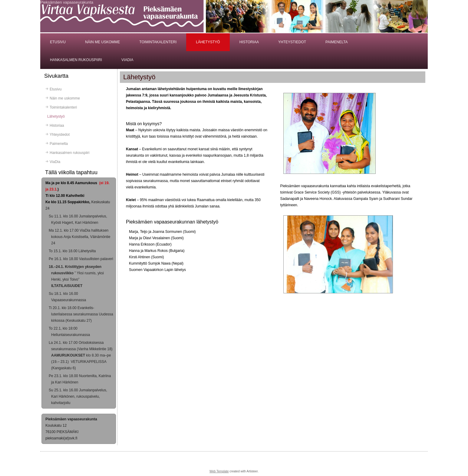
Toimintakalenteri (158, 42)
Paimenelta (336, 42)
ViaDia (127, 60)
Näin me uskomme (102, 42)
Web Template (219, 471)
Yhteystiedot (292, 42)
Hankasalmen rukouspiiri (76, 60)
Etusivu (58, 42)
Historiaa (249, 42)
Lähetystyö (208, 42)
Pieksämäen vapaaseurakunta (67, 2)
